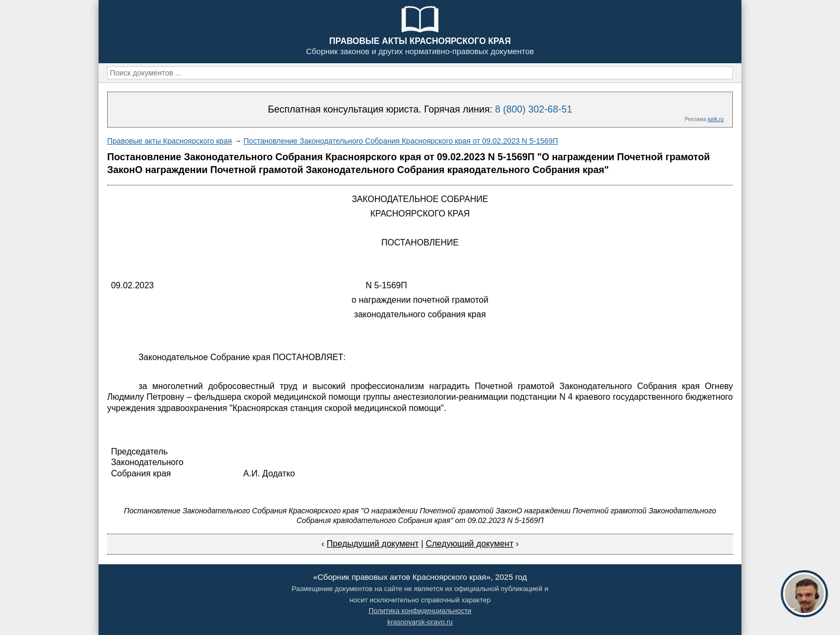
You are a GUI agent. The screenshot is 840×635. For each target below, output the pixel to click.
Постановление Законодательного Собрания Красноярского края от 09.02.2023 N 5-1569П (401, 141)
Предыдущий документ (373, 544)
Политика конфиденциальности (420, 611)
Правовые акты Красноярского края (170, 141)
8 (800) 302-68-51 (534, 109)
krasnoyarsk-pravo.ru (420, 622)
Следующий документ (470, 544)
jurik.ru (716, 119)
